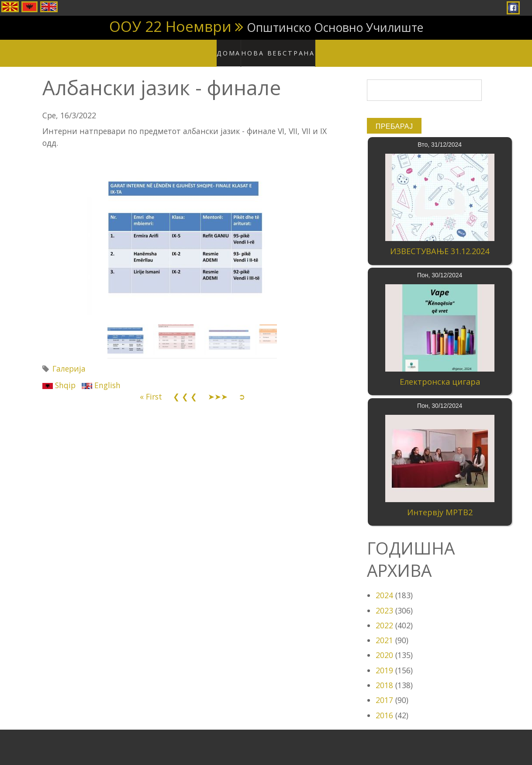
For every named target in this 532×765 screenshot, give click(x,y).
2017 (384, 692)
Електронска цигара (440, 373)
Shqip (59, 376)
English (101, 376)
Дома (235, 48)
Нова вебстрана (280, 48)
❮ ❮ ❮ (185, 388)
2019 (384, 662)
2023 (384, 602)
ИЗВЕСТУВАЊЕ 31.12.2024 (440, 243)
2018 (384, 677)
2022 (384, 617)
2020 (384, 647)
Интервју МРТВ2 (440, 503)
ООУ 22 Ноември (170, 26)
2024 (384, 587)
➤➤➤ (218, 388)
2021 (384, 632)
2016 (384, 706)
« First (151, 388)
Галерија (69, 360)
